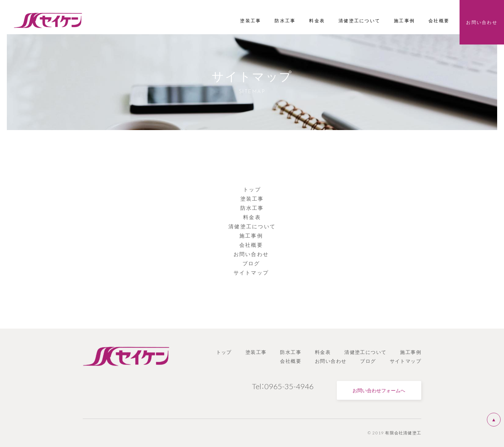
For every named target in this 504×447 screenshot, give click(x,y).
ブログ (252, 263)
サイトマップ (252, 272)
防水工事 (252, 208)
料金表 (252, 217)
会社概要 (252, 245)
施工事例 (252, 235)
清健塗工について (252, 226)
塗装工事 (252, 199)
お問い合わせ (252, 254)
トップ (252, 189)
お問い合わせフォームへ (379, 390)
